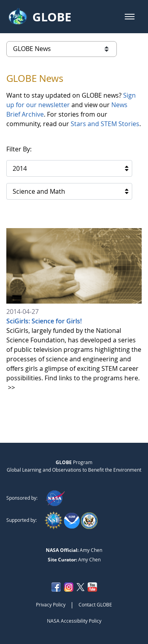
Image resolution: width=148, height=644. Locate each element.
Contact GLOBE (95, 604)
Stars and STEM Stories (105, 124)
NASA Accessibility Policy (74, 621)
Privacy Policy (51, 604)
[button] (130, 17)
